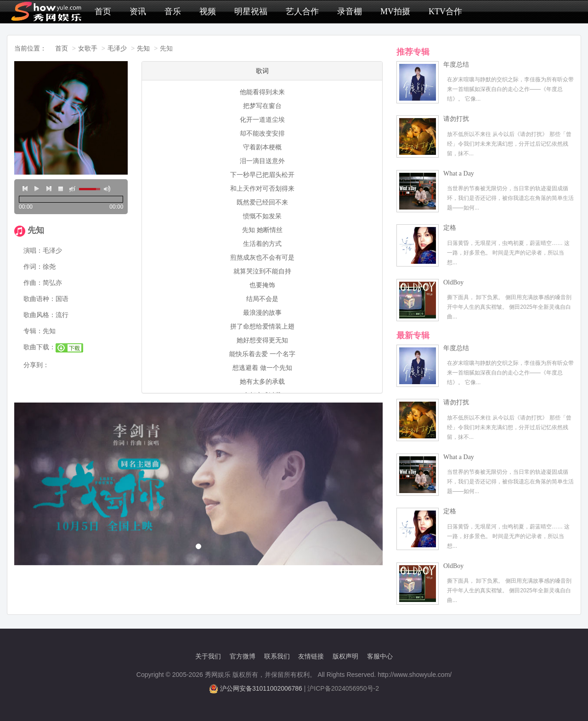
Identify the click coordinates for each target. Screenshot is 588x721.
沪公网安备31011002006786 (261, 688)
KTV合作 (445, 11)
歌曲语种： (40, 299)
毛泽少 (117, 48)
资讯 (138, 11)
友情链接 (311, 656)
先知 (143, 48)
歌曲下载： (40, 347)
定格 (450, 228)
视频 (208, 11)
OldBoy (453, 282)
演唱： (33, 250)
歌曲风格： (40, 315)
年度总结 (456, 65)
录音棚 (350, 11)
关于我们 (208, 656)
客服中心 (380, 656)
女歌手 (88, 48)
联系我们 (277, 656)
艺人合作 (302, 11)
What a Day (459, 173)
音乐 (173, 11)
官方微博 (243, 656)
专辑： (33, 331)
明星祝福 (251, 11)
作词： (33, 267)
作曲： (33, 283)
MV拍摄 (395, 11)
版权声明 (345, 656)
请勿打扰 (456, 119)
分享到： (36, 365)
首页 (103, 11)
